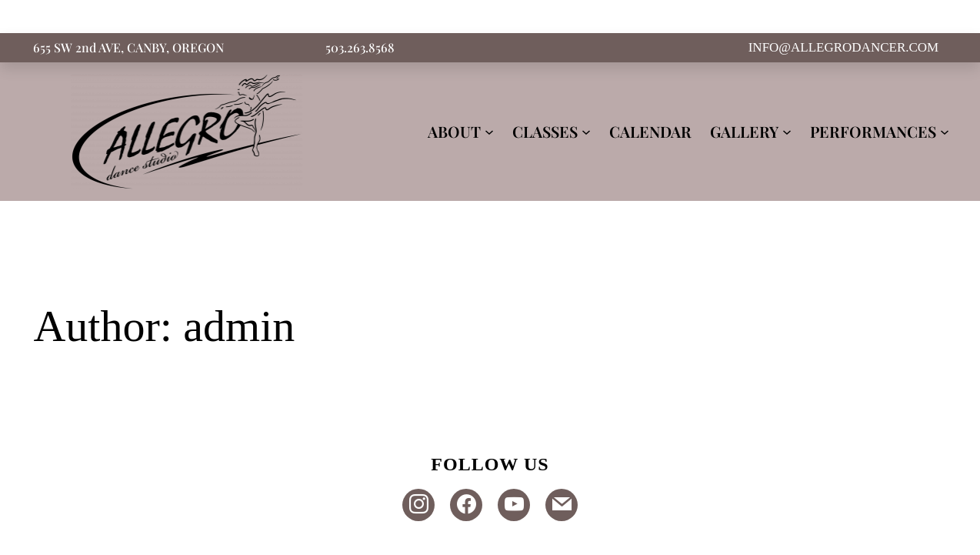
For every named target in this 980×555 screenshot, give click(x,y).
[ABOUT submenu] (489, 132)
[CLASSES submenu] (586, 132)
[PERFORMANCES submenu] (945, 132)
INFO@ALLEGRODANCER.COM (844, 47)
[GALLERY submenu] (787, 132)
